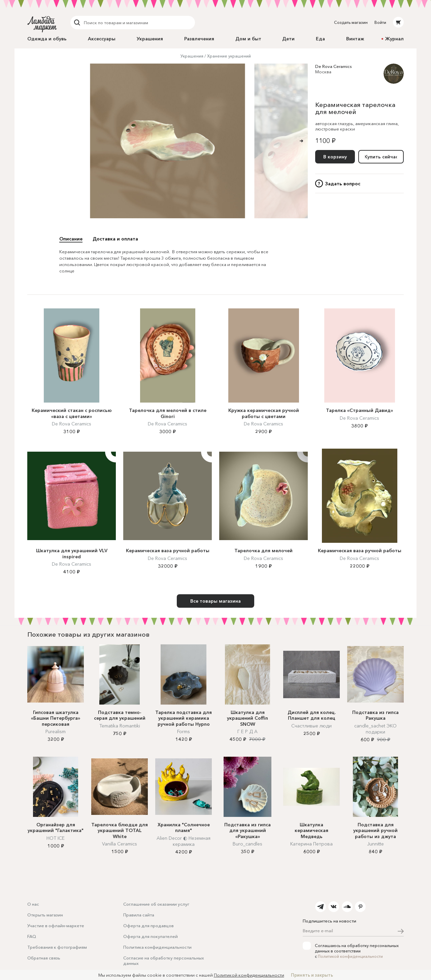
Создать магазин (351, 22)
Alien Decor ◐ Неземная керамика (184, 841)
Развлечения (199, 39)
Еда (320, 39)
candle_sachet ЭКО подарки (375, 729)
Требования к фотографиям (57, 947)
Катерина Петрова (311, 844)
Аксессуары (102, 39)
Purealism (56, 731)
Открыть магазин (45, 915)
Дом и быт (248, 39)
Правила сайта (139, 915)
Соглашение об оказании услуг (156, 904)
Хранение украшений (229, 56)
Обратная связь (44, 958)
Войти (380, 22)
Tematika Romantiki (120, 726)
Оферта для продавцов (148, 926)
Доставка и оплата (115, 239)
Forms (184, 731)
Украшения (150, 39)
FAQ (32, 936)
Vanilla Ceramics (120, 844)
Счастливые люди (311, 726)
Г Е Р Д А (247, 731)
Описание (71, 239)
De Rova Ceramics (334, 66)
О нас (33, 904)
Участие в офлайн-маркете (56, 926)
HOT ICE (56, 838)
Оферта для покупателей (151, 936)
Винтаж (355, 39)
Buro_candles (247, 844)
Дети (288, 39)
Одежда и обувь (47, 39)
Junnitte (375, 844)
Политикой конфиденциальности (350, 956)
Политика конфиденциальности (157, 947)
